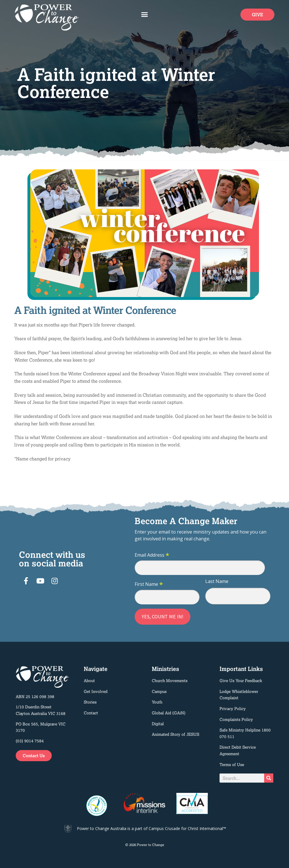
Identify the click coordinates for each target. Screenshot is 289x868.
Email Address (152, 555)
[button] (145, 15)
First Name (149, 584)
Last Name (217, 581)
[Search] (269, 778)
